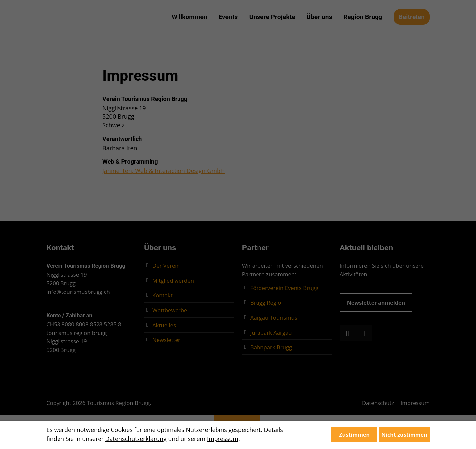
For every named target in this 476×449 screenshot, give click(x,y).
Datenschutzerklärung (136, 439)
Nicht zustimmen (404, 435)
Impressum (223, 439)
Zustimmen (354, 435)
